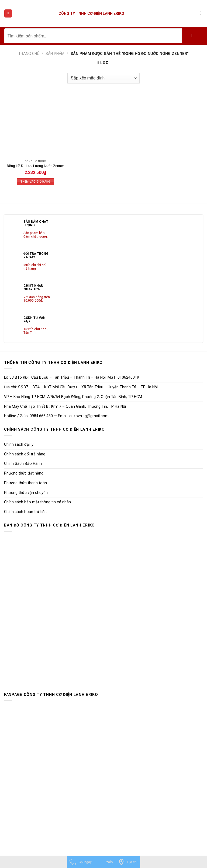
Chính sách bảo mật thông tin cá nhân (37, 502)
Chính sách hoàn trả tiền (25, 512)
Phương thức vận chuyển (26, 493)
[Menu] (8, 13)
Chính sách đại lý (19, 444)
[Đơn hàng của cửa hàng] (103, 78)
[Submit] (192, 36)
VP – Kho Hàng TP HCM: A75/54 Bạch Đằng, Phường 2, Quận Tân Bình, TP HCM (73, 397)
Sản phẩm (55, 54)
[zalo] (105, 862)
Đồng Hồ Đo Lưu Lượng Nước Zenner (35, 166)
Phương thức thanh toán (25, 483)
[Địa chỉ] (128, 862)
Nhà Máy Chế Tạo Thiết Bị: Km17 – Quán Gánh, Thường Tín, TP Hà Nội (65, 406)
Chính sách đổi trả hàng (25, 454)
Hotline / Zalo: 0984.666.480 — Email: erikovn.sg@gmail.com (56, 416)
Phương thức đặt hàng (24, 473)
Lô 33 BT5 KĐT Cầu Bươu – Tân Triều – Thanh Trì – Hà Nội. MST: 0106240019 (72, 377)
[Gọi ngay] (81, 862)
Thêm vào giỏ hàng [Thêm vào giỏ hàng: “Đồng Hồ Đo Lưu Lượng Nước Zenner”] (35, 182)
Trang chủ (29, 54)
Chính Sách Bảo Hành (23, 463)
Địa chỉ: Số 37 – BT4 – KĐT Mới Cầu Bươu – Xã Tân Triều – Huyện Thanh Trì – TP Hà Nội (81, 387)
